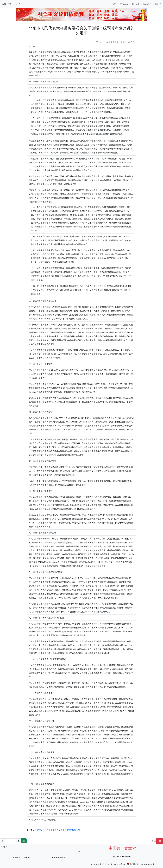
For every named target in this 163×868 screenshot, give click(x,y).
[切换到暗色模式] (16, 4)
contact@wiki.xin (123, 856)
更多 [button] (157, 4)
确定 (24, 841)
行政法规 (124, 4)
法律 (114, 4)
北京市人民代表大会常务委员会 (122, 42)
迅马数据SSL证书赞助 (22, 857)
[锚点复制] (85, 33)
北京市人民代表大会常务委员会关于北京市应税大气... (58, 830)
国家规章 (147, 4)
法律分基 (101, 864)
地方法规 (136, 4)
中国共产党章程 (122, 848)
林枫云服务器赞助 (60, 857)
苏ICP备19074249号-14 (116, 864)
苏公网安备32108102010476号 (140, 864)
